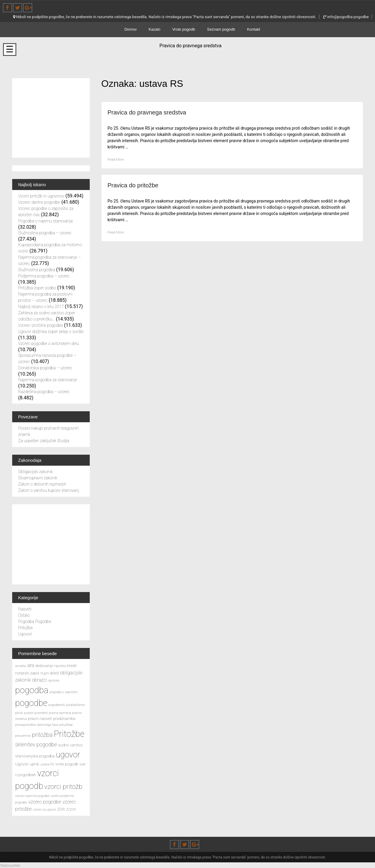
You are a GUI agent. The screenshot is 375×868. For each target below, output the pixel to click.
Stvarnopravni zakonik (38, 478)
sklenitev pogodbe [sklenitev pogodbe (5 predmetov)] (36, 744)
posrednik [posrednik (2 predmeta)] (41, 713)
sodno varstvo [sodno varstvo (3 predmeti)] (71, 745)
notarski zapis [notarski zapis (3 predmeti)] (27, 673)
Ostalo (24, 615)
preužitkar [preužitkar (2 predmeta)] (66, 725)
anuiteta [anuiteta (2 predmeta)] (21, 666)
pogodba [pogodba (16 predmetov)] (32, 690)
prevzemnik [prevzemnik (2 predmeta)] (23, 736)
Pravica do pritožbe (138, 185)
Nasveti (25, 609)
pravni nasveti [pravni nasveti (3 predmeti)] (40, 718)
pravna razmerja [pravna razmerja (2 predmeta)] (60, 713)
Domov (131, 29)
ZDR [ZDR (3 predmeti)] (61, 809)
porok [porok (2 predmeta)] (19, 713)
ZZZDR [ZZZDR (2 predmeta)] (71, 810)
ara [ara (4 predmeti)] (31, 665)
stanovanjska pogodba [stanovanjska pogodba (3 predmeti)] (35, 756)
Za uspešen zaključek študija (44, 441)
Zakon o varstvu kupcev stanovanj (49, 490)
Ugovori (25, 634)
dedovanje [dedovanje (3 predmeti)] (44, 665)
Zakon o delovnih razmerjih (42, 484)
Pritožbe (25, 628)
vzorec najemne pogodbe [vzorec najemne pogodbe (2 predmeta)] (32, 796)
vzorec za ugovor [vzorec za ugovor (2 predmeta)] (45, 810)
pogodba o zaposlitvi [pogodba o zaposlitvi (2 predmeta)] (64, 692)
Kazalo (155, 29)
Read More (117, 159)
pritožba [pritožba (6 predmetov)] (42, 735)
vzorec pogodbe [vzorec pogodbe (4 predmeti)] (45, 802)
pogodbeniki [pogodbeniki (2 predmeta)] (57, 705)
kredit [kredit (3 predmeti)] (72, 665)
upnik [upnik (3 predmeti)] (34, 764)
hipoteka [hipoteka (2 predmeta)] (60, 666)
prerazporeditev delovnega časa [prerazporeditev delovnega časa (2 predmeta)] (37, 725)
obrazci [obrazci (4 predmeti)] (39, 680)
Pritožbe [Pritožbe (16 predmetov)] (69, 734)
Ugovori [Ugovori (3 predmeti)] (22, 764)
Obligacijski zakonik (35, 472)
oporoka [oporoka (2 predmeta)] (54, 681)
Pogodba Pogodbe (35, 621)
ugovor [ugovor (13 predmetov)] (68, 755)
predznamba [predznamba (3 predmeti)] (64, 718)
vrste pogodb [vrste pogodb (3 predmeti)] (67, 764)
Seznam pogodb (221, 29)
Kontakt (253, 29)
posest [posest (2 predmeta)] (29, 713)
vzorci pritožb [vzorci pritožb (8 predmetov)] (63, 787)
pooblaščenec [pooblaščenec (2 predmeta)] (76, 705)
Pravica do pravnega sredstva (155, 112)
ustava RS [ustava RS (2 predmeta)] (47, 764)
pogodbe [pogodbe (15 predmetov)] (31, 703)
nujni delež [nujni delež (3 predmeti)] (50, 673)
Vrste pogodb (184, 29)
